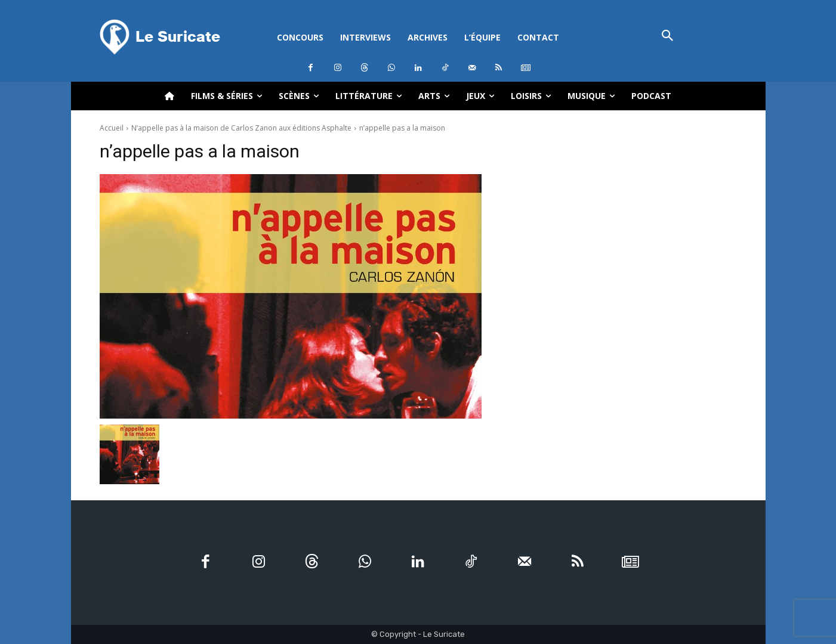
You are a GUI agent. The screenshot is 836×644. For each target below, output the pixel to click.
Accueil (112, 128)
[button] (668, 37)
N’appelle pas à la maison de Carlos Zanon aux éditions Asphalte (241, 128)
